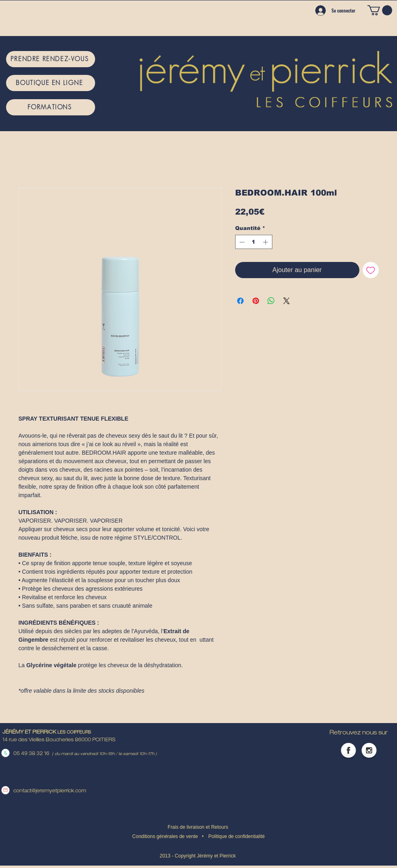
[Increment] (266, 242)
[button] (380, 10)
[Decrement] (241, 242)
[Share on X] (287, 301)
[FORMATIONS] (51, 107)
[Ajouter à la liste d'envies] (371, 270)
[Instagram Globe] (369, 751)
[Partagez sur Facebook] (240, 301)
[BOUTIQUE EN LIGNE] (51, 83)
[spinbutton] (254, 242)
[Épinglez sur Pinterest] (256, 301)
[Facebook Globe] (348, 751)
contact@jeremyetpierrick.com (50, 791)
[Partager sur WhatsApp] (271, 301)
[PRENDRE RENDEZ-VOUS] (51, 59)
